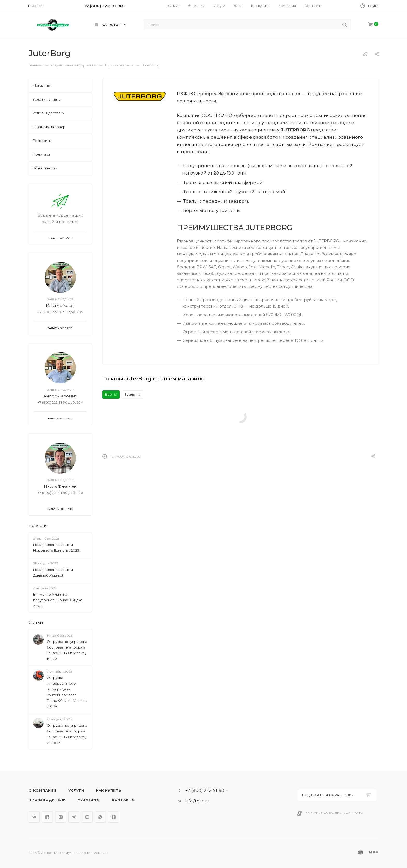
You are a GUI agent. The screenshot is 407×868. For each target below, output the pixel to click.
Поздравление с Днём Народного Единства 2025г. (57, 547)
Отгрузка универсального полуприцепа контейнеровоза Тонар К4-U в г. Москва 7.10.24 (67, 692)
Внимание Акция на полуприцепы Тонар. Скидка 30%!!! (58, 600)
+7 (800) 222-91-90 (205, 791)
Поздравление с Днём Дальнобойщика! (53, 572)
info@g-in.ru (197, 801)
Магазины (89, 800)
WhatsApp (100, 817)
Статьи (36, 622)
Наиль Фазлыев (60, 486)
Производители (47, 800)
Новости (38, 526)
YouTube (87, 817)
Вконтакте (34, 817)
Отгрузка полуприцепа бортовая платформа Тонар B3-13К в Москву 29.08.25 (67, 734)
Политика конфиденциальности (334, 813)
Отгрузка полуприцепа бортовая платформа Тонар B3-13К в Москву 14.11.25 (67, 650)
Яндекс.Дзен (114, 817)
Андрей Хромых (60, 396)
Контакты (123, 800)
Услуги (76, 790)
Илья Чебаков (60, 306)
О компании (42, 790)
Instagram (61, 817)
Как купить (109, 790)
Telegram (74, 817)
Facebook (47, 817)
